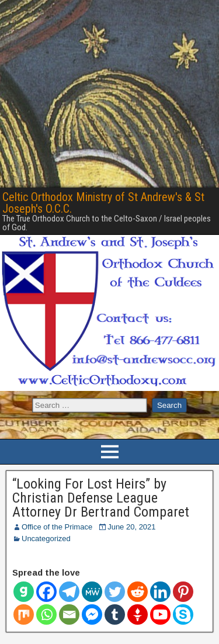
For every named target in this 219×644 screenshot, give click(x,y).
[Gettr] (138, 614)
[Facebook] (46, 592)
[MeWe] (92, 592)
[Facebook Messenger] (92, 614)
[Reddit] (138, 592)
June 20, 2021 (131, 527)
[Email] (69, 614)
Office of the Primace (57, 527)
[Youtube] (160, 614)
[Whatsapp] (46, 614)
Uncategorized (46, 539)
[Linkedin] (160, 592)
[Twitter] (115, 592)
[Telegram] (69, 592)
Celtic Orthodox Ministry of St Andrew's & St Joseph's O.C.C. (103, 203)
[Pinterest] (183, 592)
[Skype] (183, 614)
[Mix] (24, 614)
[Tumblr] (115, 614)
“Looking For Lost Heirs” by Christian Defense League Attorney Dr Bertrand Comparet (101, 498)
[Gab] (24, 592)
